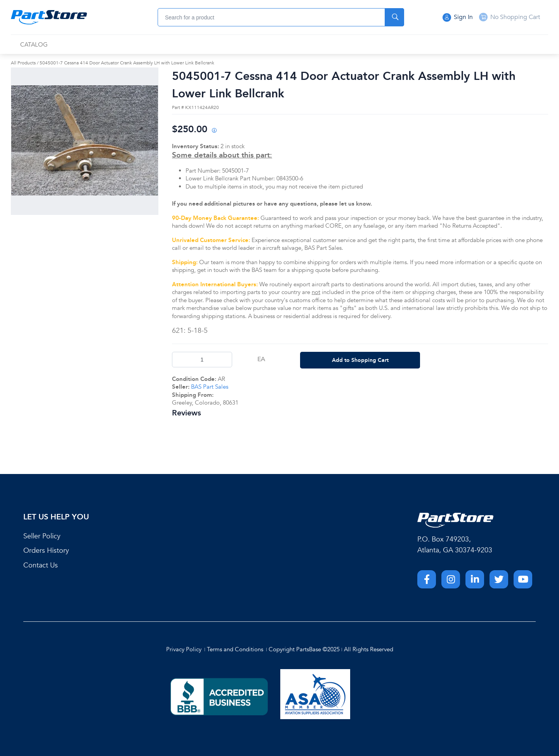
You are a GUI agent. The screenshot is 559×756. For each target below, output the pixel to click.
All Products (23, 63)
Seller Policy (42, 536)
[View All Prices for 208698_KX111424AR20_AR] (214, 131)
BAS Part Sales (210, 387)
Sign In (458, 17)
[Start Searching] (394, 17)
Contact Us (41, 565)
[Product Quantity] (202, 360)
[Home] (49, 17)
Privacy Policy (184, 649)
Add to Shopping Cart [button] (360, 360)
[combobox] (281, 17)
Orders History (46, 551)
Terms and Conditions (235, 649)
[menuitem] (34, 45)
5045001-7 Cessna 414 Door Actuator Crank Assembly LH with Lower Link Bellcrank (127, 63)
